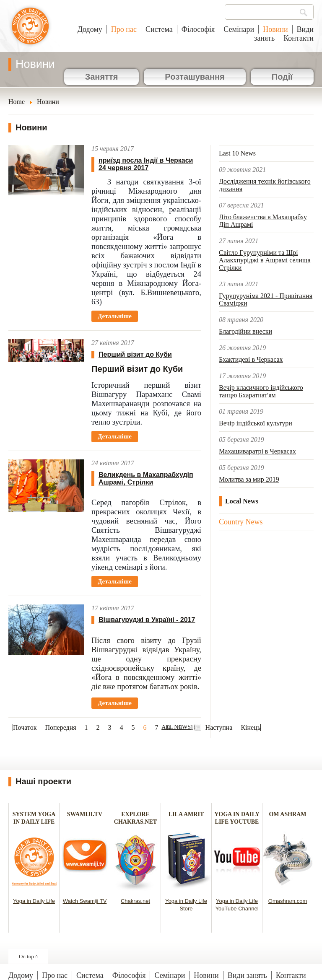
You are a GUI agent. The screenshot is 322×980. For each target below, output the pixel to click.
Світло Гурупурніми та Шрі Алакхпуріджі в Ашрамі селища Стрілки (265, 260)
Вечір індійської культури (256, 423)
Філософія (198, 29)
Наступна (219, 727)
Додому (90, 29)
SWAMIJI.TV (85, 814)
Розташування (195, 77)
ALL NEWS (176, 727)
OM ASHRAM (287, 814)
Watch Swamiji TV (85, 901)
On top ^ (28, 956)
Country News (241, 522)
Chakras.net (135, 901)
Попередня (60, 727)
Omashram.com (288, 901)
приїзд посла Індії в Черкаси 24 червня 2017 (146, 164)
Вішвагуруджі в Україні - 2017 (147, 620)
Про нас (124, 29)
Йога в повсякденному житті (30, 30)
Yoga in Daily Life (34, 901)
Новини (275, 29)
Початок (25, 727)
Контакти (299, 38)
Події (282, 77)
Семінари (239, 29)
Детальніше (115, 316)
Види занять (247, 975)
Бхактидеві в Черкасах (251, 359)
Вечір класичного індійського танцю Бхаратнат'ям (261, 391)
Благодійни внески (245, 331)
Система (159, 29)
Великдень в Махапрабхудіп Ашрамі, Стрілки (146, 478)
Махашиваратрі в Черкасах (257, 451)
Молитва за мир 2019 (249, 479)
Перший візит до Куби (135, 354)
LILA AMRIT (186, 814)
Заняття (102, 77)
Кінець (251, 727)
